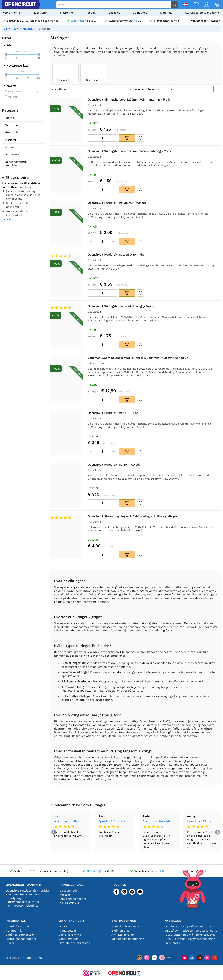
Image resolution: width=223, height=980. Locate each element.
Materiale (166, 13)
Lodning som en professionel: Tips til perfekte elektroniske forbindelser (191, 926)
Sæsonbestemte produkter (203, 13)
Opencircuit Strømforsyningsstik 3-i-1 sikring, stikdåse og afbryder (113, 821)
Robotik (91, 13)
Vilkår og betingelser (20, 935)
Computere (140, 13)
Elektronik (41, 13)
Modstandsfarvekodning (128, 939)
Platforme (66, 13)
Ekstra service (124, 921)
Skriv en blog (121, 931)
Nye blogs (173, 921)
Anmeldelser (67, 931)
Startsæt (114, 13)
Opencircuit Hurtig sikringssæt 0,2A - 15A (69, 821)
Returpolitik (14, 931)
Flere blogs (172, 943)
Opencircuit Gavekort (126, 926)
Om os (63, 926)
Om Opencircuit (72, 921)
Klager (10, 943)
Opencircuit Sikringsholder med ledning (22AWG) (158, 821)
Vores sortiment (70, 935)
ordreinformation (17, 926)
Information (16, 921)
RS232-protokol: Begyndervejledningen (191, 939)
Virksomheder (199, 21)
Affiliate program (123, 935)
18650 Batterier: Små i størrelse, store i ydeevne (191, 935)
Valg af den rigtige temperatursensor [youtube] (191, 931)
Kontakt (216, 21)
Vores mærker (12, 13)
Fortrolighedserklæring (21, 939)
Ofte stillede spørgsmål (75, 943)
